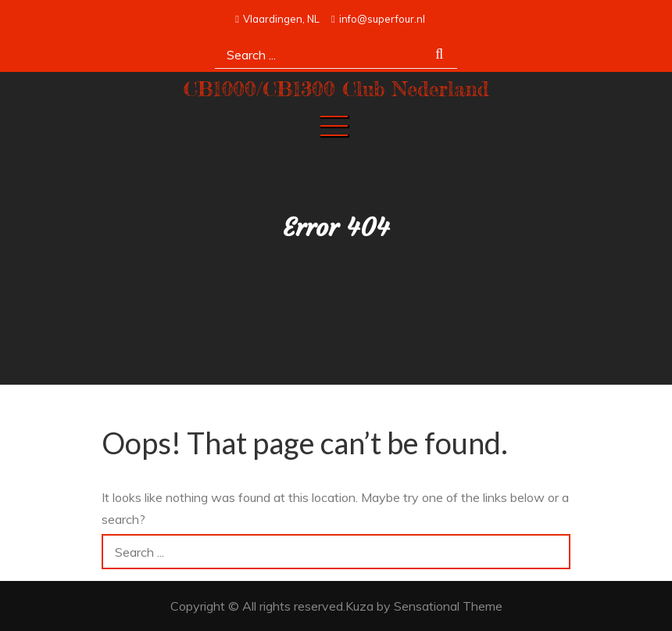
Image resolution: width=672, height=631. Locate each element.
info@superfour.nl (378, 19)
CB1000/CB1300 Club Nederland (336, 89)
